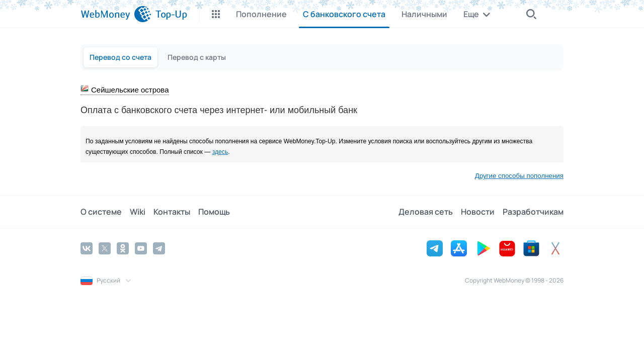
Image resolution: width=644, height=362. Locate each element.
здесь (220, 152)
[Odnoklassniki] (123, 248)
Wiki (138, 212)
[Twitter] (105, 248)
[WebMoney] (116, 14)
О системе (101, 212)
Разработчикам (533, 212)
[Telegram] (159, 248)
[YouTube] (141, 248)
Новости (478, 212)
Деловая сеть (426, 212)
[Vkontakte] (87, 248)
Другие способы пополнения (519, 176)
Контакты (172, 212)
